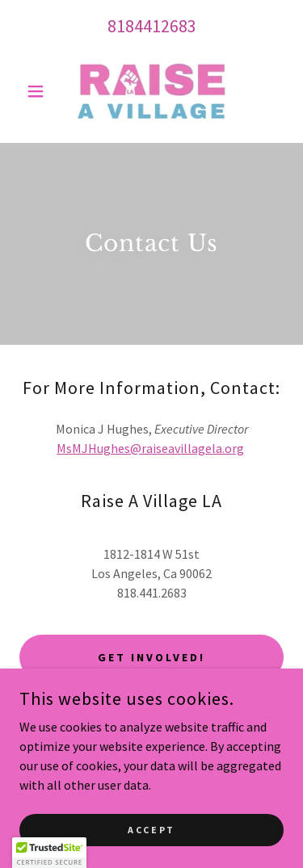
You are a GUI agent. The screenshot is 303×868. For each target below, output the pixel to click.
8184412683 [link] (152, 26)
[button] (39, 91)
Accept (151, 830)
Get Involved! (151, 657)
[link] (151, 91)
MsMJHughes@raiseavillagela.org (150, 448)
